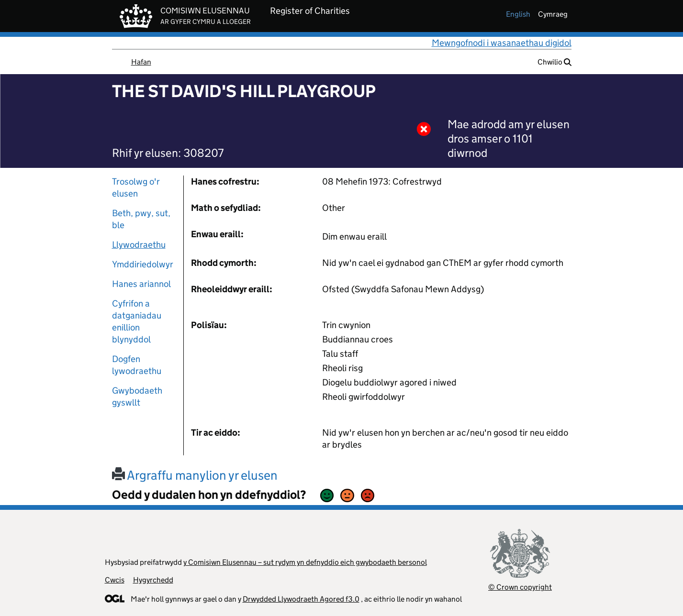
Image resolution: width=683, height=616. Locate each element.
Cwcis (115, 580)
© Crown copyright (520, 587)
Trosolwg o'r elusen (136, 187)
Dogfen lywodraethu (137, 365)
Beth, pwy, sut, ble (141, 219)
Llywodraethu (139, 245)
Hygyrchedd (153, 580)
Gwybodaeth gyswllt (137, 396)
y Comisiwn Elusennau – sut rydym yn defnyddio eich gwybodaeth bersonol (305, 562)
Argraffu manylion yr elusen (195, 475)
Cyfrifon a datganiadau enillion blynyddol (137, 321)
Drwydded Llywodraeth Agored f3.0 (301, 599)
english (518, 14)
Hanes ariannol (141, 284)
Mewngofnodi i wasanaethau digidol (502, 43)
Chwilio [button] (554, 62)
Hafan (141, 62)
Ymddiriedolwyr (143, 264)
